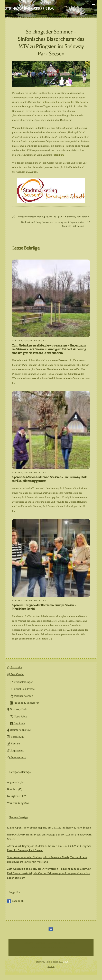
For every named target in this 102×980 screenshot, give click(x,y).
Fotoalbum (58, 155)
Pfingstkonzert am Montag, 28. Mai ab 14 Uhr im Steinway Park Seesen (53, 217)
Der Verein (15, 674)
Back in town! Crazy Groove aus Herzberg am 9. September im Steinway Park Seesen (53, 224)
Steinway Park (17, 709)
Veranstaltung (15, 803)
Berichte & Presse (22, 689)
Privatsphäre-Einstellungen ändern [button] (50, 947)
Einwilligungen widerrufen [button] (72, 952)
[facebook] (51, 929)
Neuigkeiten (40, 341)
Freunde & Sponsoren (25, 703)
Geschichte (19, 717)
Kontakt (14, 744)
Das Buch (18, 724)
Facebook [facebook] (15, 901)
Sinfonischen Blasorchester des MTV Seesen (64, 102)
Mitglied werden (22, 696)
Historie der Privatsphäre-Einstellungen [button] (34, 952)
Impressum (16, 751)
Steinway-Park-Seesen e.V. (49, 962)
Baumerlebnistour (19, 730)
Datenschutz (16, 758)
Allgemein (17, 341)
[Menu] (94, 5)
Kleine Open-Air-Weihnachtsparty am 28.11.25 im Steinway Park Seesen (49, 828)
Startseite (15, 667)
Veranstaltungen (22, 682)
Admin (51, 966)
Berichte (28, 341)
